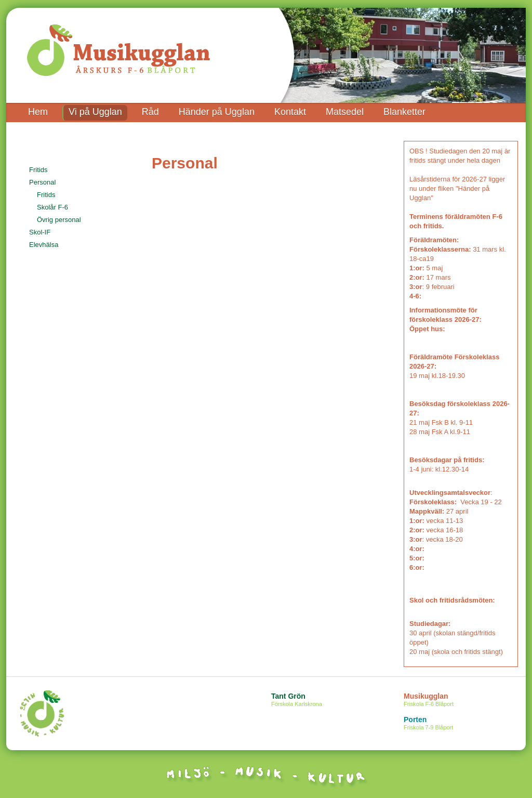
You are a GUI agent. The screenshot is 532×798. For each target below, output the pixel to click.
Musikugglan (465, 700)
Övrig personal (59, 220)
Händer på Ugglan (217, 112)
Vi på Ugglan (95, 112)
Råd (150, 112)
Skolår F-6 (52, 207)
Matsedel (345, 112)
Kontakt (290, 112)
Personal (42, 182)
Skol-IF (40, 232)
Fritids (38, 170)
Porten (465, 724)
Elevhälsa (44, 245)
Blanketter (404, 112)
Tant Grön (332, 700)
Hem (38, 112)
